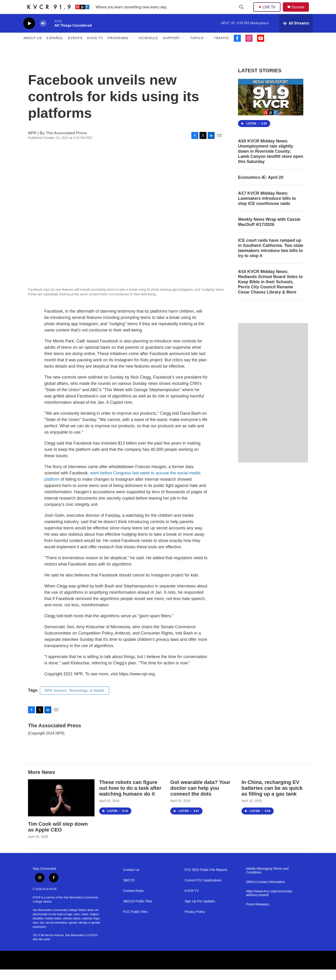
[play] (29, 34)
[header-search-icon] (242, 12)
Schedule (148, 48)
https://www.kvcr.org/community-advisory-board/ (270, 904)
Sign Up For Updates (200, 912)
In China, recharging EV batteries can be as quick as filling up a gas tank (272, 799)
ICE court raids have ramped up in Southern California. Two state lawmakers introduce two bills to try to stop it (271, 259)
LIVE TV (268, 12)
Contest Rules (133, 901)
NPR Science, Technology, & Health (75, 701)
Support (171, 48)
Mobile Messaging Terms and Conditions (267, 881)
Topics (197, 48)
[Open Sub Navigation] (132, 48)
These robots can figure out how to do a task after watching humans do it (130, 799)
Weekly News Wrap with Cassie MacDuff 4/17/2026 (269, 232)
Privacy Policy (195, 922)
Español (55, 48)
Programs (118, 48)
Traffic (221, 48)
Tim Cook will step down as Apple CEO (58, 837)
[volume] (43, 34)
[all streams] (296, 34)
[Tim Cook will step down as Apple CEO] (61, 808)
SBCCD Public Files (138, 912)
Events (75, 48)
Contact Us (131, 880)
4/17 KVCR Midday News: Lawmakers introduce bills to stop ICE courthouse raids (267, 209)
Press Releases (258, 915)
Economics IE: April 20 (261, 188)
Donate (301, 12)
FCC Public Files (135, 922)
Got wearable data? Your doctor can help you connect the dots (200, 799)
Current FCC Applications (203, 891)
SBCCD (129, 891)
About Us (33, 48)
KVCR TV (95, 48)
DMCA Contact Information (266, 892)
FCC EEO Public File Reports (206, 880)
